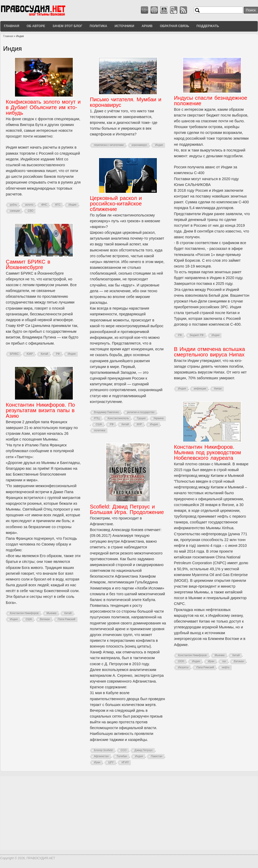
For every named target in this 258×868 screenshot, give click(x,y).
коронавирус (140, 145)
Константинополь (118, 418)
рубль (14, 205)
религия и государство (141, 412)
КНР (140, 424)
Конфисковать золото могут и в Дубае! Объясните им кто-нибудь (43, 107)
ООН (181, 661)
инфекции (200, 389)
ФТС (58, 205)
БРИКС (14, 354)
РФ (180, 335)
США (99, 424)
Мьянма (52, 613)
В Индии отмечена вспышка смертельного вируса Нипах (209, 352)
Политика (98, 26)
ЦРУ (111, 762)
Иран (211, 661)
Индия (73, 205)
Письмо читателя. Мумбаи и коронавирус (126, 102)
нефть (226, 667)
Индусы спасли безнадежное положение (211, 101)
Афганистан (101, 756)
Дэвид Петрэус (144, 750)
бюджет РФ (197, 335)
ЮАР (30, 354)
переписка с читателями (109, 145)
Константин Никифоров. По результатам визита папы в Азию (40, 410)
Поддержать (208, 26)
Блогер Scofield (103, 750)
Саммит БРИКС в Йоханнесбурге (28, 264)
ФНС (44, 205)
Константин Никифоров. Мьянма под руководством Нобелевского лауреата (207, 452)
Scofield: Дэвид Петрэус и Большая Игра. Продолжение (127, 509)
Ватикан (45, 619)
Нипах (218, 389)
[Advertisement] (129, 813)
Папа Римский (66, 619)
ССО (124, 750)
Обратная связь (174, 26)
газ (224, 661)
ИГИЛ (125, 762)
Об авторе (36, 26)
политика (100, 430)
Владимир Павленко (107, 412)
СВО (31, 211)
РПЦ (97, 418)
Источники (124, 26)
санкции (15, 211)
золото (29, 205)
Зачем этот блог (67, 26)
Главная (12, 26)
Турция (141, 418)
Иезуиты (183, 667)
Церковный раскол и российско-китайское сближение (116, 204)
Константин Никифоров (24, 613)
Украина (159, 418)
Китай (125, 424)
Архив (147, 26)
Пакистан (156, 756)
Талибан (122, 756)
